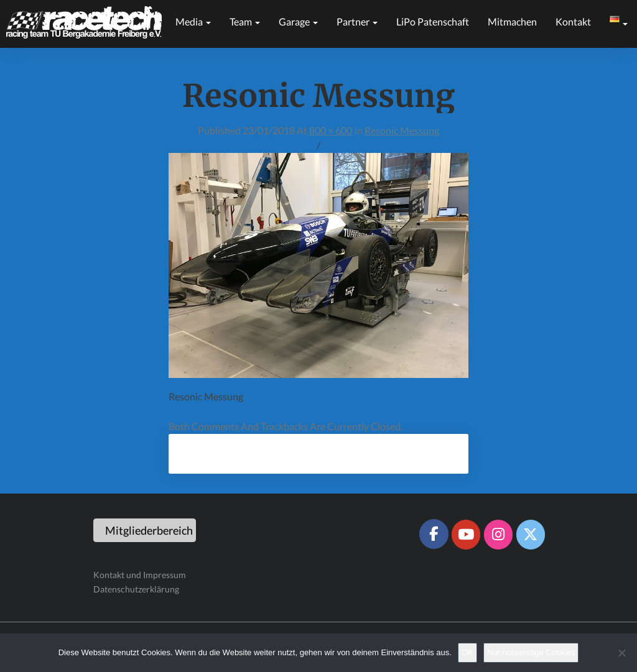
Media (193, 21)
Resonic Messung (402, 130)
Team (245, 21)
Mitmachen (512, 21)
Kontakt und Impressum (140, 575)
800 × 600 (331, 130)
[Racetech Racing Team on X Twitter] (531, 535)
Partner (357, 21)
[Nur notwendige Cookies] (621, 653)
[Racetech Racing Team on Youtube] (466, 535)
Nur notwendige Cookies (531, 652)
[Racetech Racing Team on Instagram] (498, 535)
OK (467, 652)
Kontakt (573, 21)
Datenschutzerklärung (136, 589)
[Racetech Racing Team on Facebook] (434, 534)
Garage (298, 21)
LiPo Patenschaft (433, 21)
